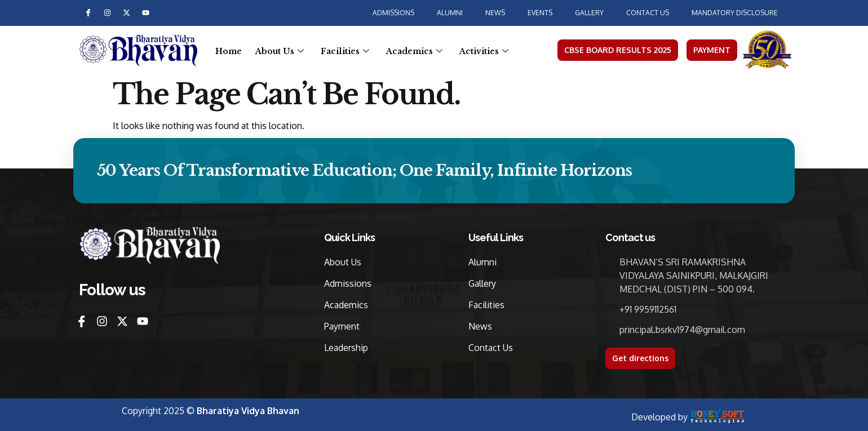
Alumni (450, 13)
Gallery (589, 13)
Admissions (393, 13)
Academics (414, 51)
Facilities (345, 51)
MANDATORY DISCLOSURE (735, 13)
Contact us (648, 13)
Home (229, 51)
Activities (484, 51)
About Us (280, 51)
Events (540, 13)
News (495, 13)
